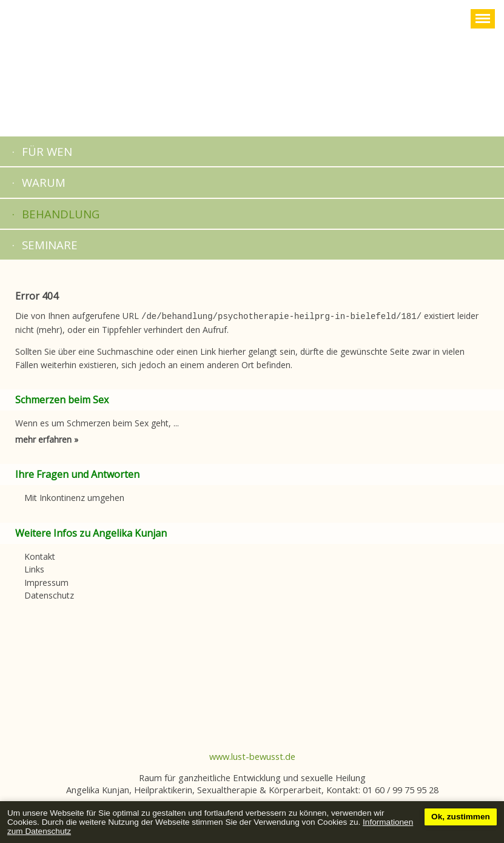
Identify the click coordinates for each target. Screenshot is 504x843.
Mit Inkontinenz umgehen (74, 496)
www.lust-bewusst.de (252, 755)
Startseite (252, 68)
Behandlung (61, 214)
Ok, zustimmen (461, 817)
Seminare (50, 245)
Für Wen (47, 151)
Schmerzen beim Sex (62, 398)
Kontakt (40, 555)
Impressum (46, 581)
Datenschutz (49, 594)
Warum (44, 182)
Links (34, 568)
